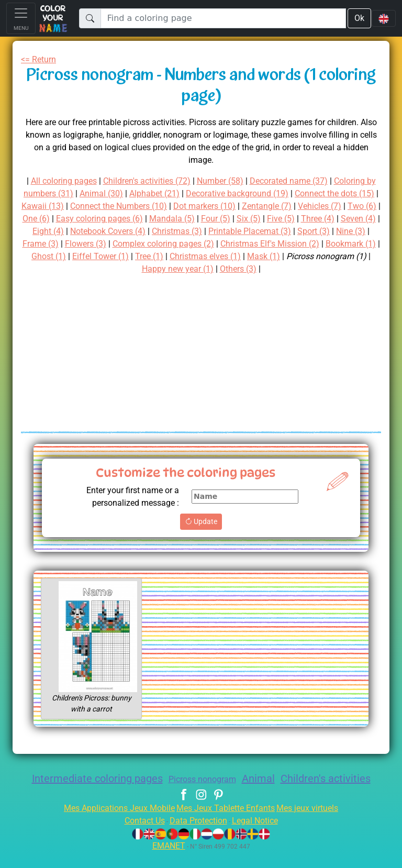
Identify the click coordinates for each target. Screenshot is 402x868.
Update (201, 521)
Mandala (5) (330, 219)
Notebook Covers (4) (274, 231)
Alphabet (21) (220, 193)
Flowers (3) (271, 244)
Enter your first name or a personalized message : (128, 497)
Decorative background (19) (309, 193)
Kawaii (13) (153, 206)
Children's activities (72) (168, 181)
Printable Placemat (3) (75, 244)
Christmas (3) (349, 231)
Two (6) (149, 219)
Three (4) (125, 231)
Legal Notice (260, 836)
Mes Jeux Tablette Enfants (227, 824)
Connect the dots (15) (82, 206)
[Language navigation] (384, 18)
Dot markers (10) (326, 206)
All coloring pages (77, 181)
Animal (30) (164, 193)
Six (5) (51, 231)
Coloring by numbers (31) (84, 193)
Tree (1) (365, 256)
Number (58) (247, 181)
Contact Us (139, 836)
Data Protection (198, 836)
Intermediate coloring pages (113, 778)
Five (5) (85, 231)
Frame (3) (224, 244)
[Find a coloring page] (223, 18)
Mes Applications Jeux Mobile (113, 824)
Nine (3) (182, 244)
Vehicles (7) (105, 219)
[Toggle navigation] (21, 18)
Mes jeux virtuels (314, 824)
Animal (286, 778)
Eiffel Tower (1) (314, 256)
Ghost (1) (258, 256)
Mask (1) (135, 269)
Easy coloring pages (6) (253, 219)
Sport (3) (143, 244)
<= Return (41, 59)
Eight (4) (210, 231)
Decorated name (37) (320, 181)
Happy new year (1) (283, 269)
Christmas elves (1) (72, 269)
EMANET (167, 861)
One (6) (185, 219)
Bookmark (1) (206, 256)
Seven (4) (168, 231)
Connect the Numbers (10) (234, 206)
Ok (359, 18)
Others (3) (348, 269)
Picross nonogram (226, 779)
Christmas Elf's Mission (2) (119, 256)
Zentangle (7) (50, 219)
